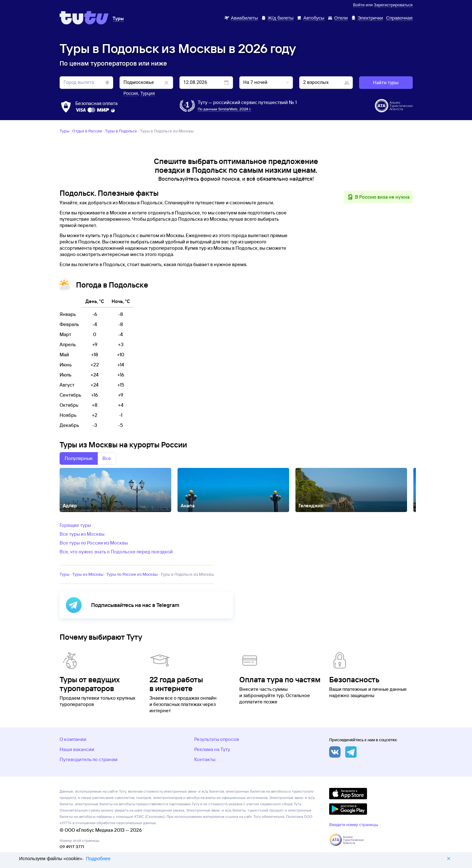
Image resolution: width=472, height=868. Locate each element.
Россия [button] (131, 93)
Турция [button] (148, 93)
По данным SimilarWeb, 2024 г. (224, 109)
